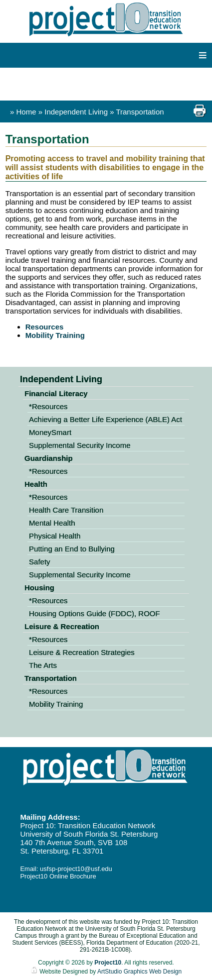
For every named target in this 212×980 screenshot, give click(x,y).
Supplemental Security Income (80, 445)
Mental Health (52, 523)
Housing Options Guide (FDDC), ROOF (95, 613)
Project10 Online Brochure (58, 876)
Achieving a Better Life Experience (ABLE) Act (106, 419)
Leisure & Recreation (62, 626)
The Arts (43, 665)
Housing (39, 588)
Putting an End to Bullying (72, 549)
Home (26, 112)
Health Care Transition (66, 510)
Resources (45, 327)
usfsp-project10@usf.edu (76, 869)
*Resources (48, 406)
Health (36, 484)
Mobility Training (55, 335)
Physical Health (55, 536)
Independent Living (77, 112)
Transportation (140, 112)
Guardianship (49, 458)
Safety (40, 562)
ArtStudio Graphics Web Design (139, 972)
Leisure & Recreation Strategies (82, 652)
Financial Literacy (56, 393)
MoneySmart (50, 432)
